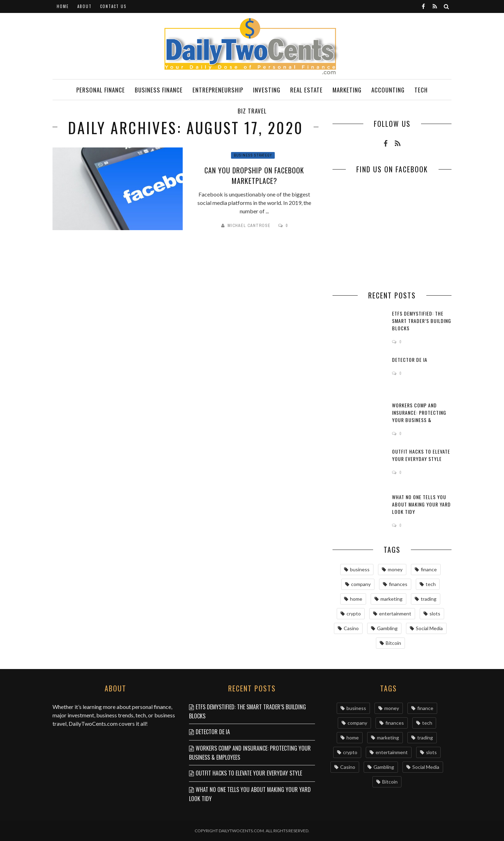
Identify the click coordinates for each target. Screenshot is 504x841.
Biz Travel (252, 111)
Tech (421, 90)
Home (63, 6)
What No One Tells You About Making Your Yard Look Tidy (421, 504)
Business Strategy (253, 155)
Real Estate (306, 90)
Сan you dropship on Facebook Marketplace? (254, 175)
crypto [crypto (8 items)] (354, 613)
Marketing (347, 90)
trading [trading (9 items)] (429, 599)
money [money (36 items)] (395, 569)
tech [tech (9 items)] (431, 584)
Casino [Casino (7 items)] (351, 628)
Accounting (388, 90)
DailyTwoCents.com (93, 723)
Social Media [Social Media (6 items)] (429, 628)
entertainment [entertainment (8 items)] (395, 613)
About (85, 6)
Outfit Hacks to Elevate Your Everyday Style (421, 455)
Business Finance (159, 90)
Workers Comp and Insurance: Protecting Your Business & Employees (419, 416)
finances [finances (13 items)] (398, 584)
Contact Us (113, 6)
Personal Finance (101, 90)
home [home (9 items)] (356, 599)
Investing (267, 90)
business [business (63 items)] (360, 569)
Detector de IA (410, 360)
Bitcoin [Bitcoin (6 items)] (393, 643)
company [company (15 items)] (361, 584)
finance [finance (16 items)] (429, 569)
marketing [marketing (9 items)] (391, 599)
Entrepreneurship (218, 90)
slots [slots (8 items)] (435, 613)
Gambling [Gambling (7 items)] (387, 628)
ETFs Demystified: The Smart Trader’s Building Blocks (422, 321)
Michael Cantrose (249, 226)
